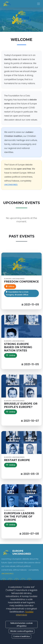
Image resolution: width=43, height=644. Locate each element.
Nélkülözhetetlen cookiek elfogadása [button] (21, 624)
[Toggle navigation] (39, 4)
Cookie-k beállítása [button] (21, 636)
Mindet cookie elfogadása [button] (22, 631)
